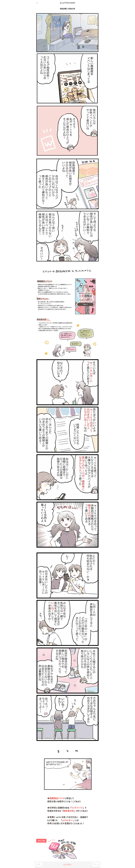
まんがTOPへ (68, 864)
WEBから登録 (41, 841)
